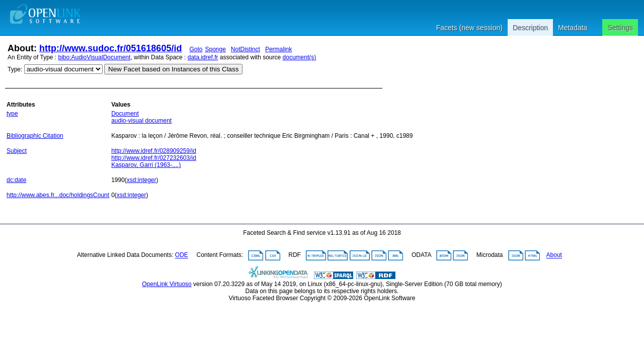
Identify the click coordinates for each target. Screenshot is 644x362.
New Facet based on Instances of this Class (173, 69)
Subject (17, 151)
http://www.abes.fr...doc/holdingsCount (58, 195)
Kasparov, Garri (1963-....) (146, 165)
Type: (15, 69)
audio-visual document (141, 121)
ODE (182, 255)
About (554, 255)
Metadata (573, 28)
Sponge (215, 49)
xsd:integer (142, 180)
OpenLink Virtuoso (167, 284)
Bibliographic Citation (35, 136)
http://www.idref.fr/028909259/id (154, 151)
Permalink (278, 49)
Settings (620, 28)
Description (530, 28)
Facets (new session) (469, 28)
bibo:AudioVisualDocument (95, 57)
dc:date (16, 180)
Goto (196, 49)
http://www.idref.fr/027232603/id (154, 158)
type (12, 114)
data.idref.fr (203, 57)
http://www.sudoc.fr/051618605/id (110, 48)
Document (125, 114)
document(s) (300, 57)
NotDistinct (246, 49)
